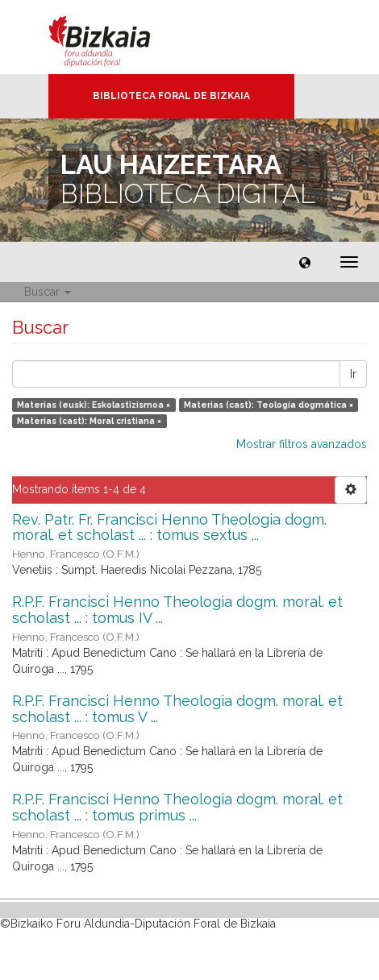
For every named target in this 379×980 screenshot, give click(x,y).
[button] (305, 262)
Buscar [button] (48, 292)
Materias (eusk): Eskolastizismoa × (94, 405)
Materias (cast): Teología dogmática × (269, 405)
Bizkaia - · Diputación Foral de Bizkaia (117, 37)
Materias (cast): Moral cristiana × (89, 421)
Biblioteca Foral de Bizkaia (171, 96)
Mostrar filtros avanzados (302, 444)
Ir (353, 374)
